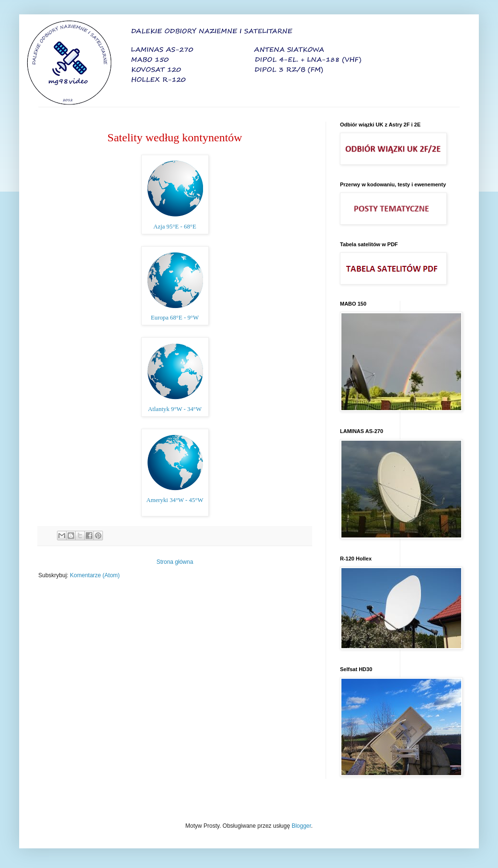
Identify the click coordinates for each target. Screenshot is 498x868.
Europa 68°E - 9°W (175, 318)
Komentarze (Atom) (95, 575)
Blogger (301, 826)
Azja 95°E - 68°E (175, 227)
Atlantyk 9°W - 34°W (175, 409)
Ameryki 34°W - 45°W (175, 500)
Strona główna (175, 562)
